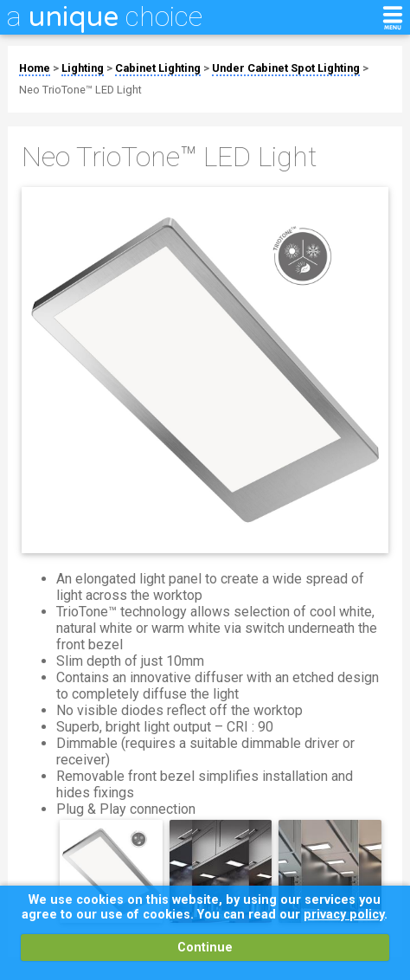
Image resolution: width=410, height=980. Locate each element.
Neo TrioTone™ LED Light (80, 90)
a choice (105, 16)
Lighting (83, 68)
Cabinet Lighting (158, 68)
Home (35, 68)
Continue (205, 948)
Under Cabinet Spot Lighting (286, 68)
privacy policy (344, 915)
